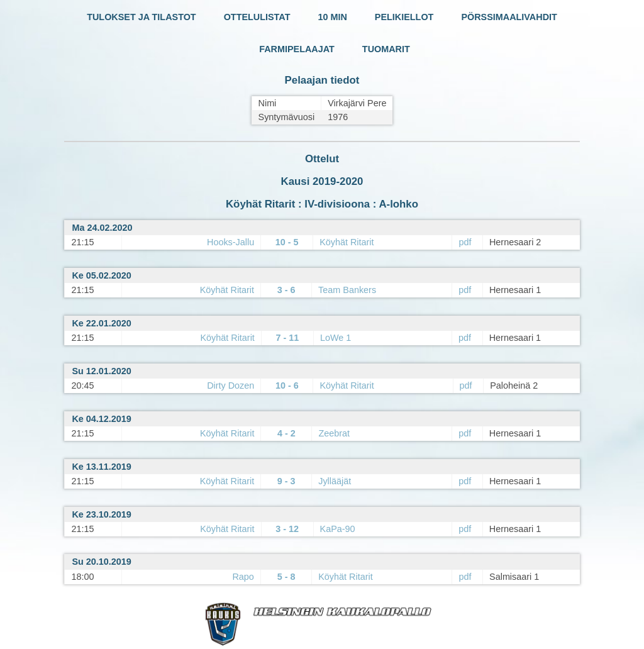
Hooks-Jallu (230, 242)
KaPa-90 (338, 529)
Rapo (243, 577)
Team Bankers (347, 290)
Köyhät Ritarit (347, 242)
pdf (465, 242)
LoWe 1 (336, 338)
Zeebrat (334, 433)
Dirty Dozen (230, 386)
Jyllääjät (335, 481)
